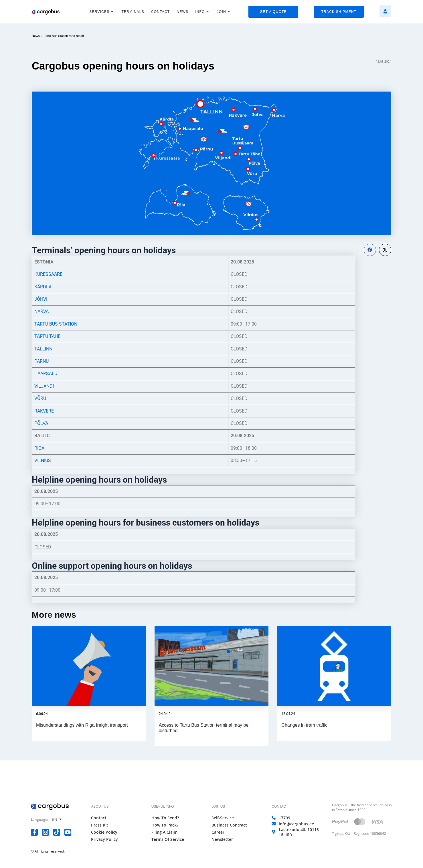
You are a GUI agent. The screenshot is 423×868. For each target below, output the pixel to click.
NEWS (182, 12)
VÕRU (40, 398)
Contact (99, 818)
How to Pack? (165, 825)
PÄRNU (41, 361)
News (36, 36)
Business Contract (229, 825)
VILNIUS (43, 460)
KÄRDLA (43, 287)
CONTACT (161, 12)
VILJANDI (44, 386)
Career (218, 832)
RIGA (39, 448)
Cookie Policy (104, 832)
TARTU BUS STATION (56, 324)
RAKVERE (44, 411)
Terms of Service (168, 839)
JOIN (224, 12)
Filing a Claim (164, 832)
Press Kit (100, 825)
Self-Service (223, 818)
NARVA (41, 311)
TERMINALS (133, 12)
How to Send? (165, 818)
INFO (202, 12)
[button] (370, 250)
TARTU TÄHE (47, 336)
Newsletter (222, 839)
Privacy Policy (104, 839)
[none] (58, 819)
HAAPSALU (46, 373)
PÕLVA (41, 423)
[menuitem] (58, 819)
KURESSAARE (48, 274)
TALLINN (43, 349)
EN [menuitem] (55, 820)
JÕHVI (41, 299)
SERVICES (102, 12)
